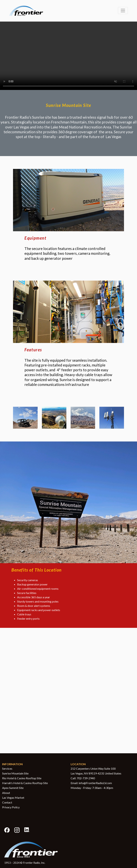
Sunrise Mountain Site (15, 773)
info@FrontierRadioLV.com (95, 783)
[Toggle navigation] (123, 11)
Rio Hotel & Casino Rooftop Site (22, 778)
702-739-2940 (86, 778)
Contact (7, 802)
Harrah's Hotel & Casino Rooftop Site (25, 783)
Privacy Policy (11, 807)
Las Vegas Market (13, 798)
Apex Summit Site (13, 788)
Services (7, 768)
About (6, 793)
